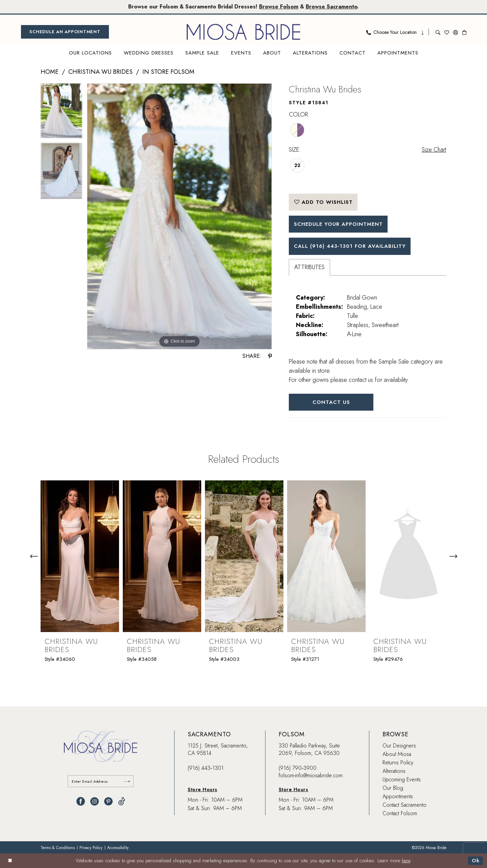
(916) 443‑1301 (205, 768)
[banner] (243, 32)
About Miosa (397, 754)
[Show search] (438, 32)
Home (50, 72)
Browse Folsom (279, 7)
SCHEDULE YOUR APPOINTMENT (338, 224)
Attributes (309, 267)
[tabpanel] (61, 113)
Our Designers (399, 746)
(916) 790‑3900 (298, 768)
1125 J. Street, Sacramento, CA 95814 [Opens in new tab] (218, 749)
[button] (456, 32)
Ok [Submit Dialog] (476, 861)
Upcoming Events (402, 779)
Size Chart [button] (434, 150)
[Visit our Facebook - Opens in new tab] (81, 801)
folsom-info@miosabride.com (311, 775)
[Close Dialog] (10, 861)
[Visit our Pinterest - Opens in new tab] (108, 801)
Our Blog (393, 788)
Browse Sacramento (331, 7)
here (406, 861)
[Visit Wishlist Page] (447, 32)
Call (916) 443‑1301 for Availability (350, 246)
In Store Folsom (168, 72)
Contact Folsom (400, 813)
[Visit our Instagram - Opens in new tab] (95, 801)
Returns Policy (398, 763)
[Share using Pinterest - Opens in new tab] (270, 356)
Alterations (394, 771)
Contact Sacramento (404, 805)
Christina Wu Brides (100, 72)
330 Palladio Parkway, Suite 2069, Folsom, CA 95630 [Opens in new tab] (309, 749)
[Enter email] (101, 781)
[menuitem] (65, 32)
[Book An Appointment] (65, 32)
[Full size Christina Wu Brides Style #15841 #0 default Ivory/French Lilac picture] (179, 216)
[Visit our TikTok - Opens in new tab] (122, 801)
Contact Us (331, 402)
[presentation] (80, 556)
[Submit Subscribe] (127, 781)
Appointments (398, 796)
